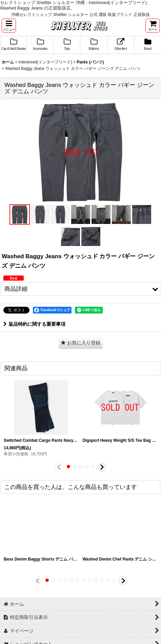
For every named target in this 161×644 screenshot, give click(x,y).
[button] (9, 26)
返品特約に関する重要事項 (34, 324)
